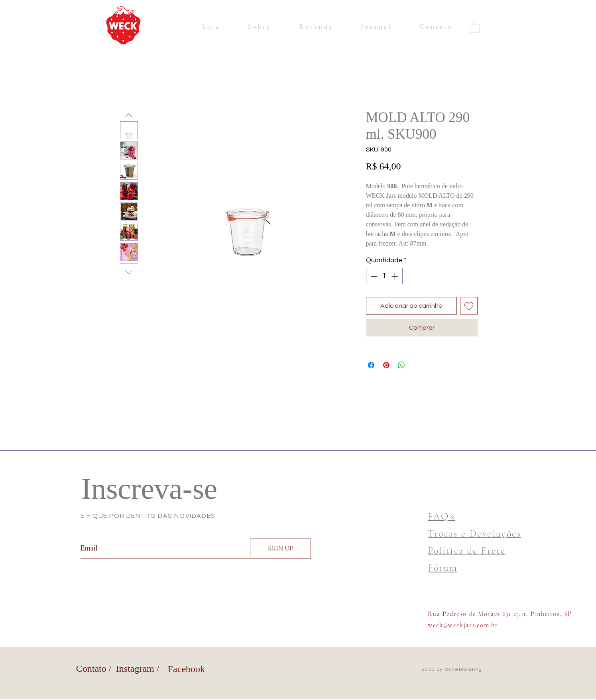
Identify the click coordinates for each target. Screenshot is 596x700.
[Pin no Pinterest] (386, 365)
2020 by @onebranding (452, 670)
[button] (475, 27)
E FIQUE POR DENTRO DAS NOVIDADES (148, 516)
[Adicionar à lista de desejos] (469, 306)
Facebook (186, 669)
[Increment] (395, 276)
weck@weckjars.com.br (463, 625)
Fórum (443, 568)
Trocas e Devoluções (474, 534)
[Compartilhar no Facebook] (371, 365)
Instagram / (138, 669)
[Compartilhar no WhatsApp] (401, 365)
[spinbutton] (384, 276)
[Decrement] (373, 276)
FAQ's (441, 516)
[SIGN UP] (280, 549)
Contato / (94, 669)
